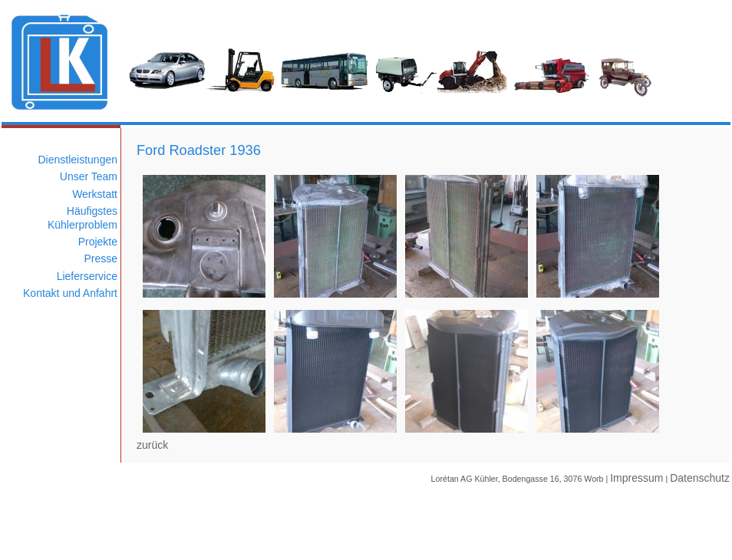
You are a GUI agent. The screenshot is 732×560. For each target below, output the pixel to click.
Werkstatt (95, 194)
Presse (101, 259)
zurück (152, 445)
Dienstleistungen (77, 160)
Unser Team (89, 176)
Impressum (636, 478)
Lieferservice (87, 276)
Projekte (98, 242)
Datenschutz (700, 478)
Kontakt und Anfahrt (70, 293)
